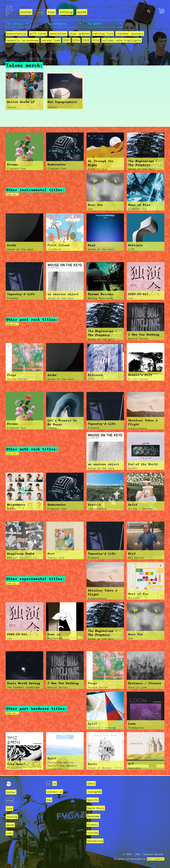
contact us (56, 792)
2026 (90, 41)
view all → (14, 195)
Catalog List (96, 34)
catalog (67, 12)
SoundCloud (96, 841)
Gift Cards (36, 34)
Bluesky (94, 824)
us (49, 783)
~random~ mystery (121, 34)
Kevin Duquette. (155, 859)
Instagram (95, 792)
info (10, 833)
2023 (62, 41)
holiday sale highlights (114, 41)
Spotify (94, 800)
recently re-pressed (21, 41)
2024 (71, 41)
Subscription (16, 34)
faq (50, 800)
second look (47, 41)
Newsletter (54, 34)
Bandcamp (95, 816)
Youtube (94, 833)
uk (55, 783)
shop (40, 12)
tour (52, 12)
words (82, 12)
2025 (80, 41)
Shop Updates (74, 34)
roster (26, 12)
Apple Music (97, 808)
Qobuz (92, 783)
